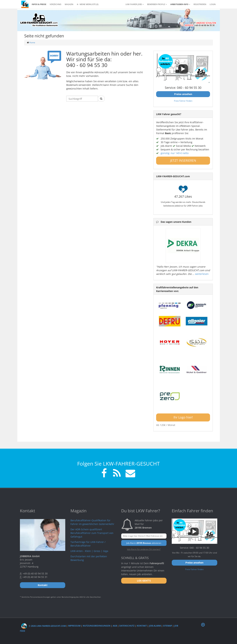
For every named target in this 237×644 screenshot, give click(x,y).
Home (32, 42)
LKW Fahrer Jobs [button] (135, 4)
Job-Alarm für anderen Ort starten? (144, 549)
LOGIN (213, 4)
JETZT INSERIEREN (183, 160)
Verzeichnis (55, 4)
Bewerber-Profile (157, 4)
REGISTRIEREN (200, 4)
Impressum (74, 626)
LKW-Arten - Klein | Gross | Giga (89, 551)
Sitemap (168, 626)
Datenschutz (127, 626)
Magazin (69, 4)
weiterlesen (202, 274)
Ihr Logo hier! (183, 417)
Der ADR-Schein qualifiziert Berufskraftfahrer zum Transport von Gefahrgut (92, 533)
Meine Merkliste (88, 4)
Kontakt (142, 626)
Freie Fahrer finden (183, 101)
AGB (115, 626)
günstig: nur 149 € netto (175, 153)
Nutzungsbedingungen (97, 626)
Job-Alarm (155, 626)
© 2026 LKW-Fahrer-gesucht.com (44, 626)
